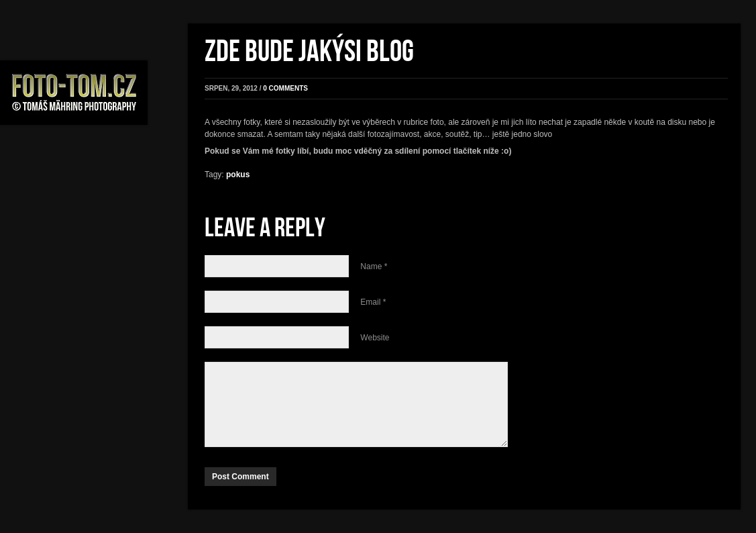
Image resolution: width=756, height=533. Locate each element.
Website (375, 338)
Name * (374, 266)
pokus (238, 175)
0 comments (285, 88)
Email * (373, 302)
